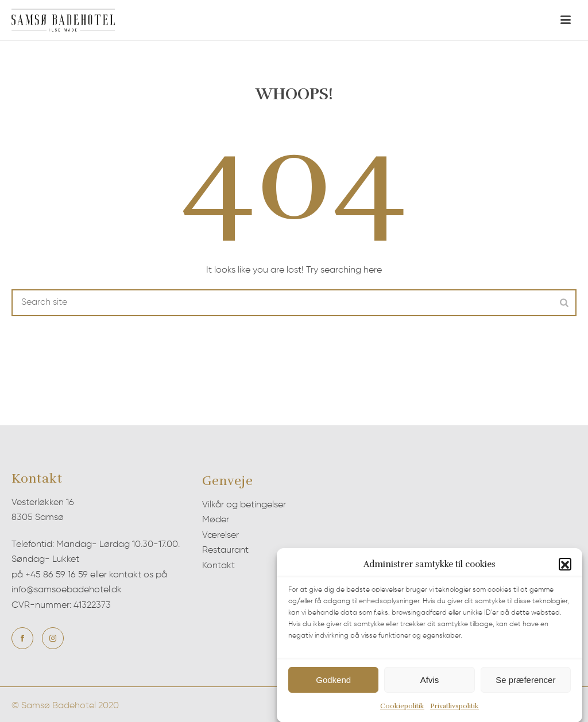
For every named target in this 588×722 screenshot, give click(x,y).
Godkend (333, 683)
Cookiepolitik (402, 709)
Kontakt (218, 566)
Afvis (430, 683)
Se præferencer (525, 683)
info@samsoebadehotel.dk (67, 590)
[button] (565, 568)
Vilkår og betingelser (244, 505)
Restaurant (225, 550)
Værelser (220, 535)
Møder (216, 520)
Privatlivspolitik (454, 709)
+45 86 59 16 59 (57, 575)
